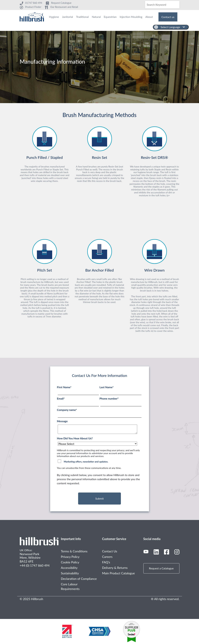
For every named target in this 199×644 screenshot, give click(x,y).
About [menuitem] (149, 17)
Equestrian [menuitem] (110, 17)
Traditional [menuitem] (82, 17)
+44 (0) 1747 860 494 (35, 565)
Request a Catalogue (161, 568)
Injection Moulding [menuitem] (131, 17)
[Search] (162, 5)
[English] (171, 27)
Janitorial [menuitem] (68, 17)
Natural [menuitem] (96, 17)
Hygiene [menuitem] (54, 17)
